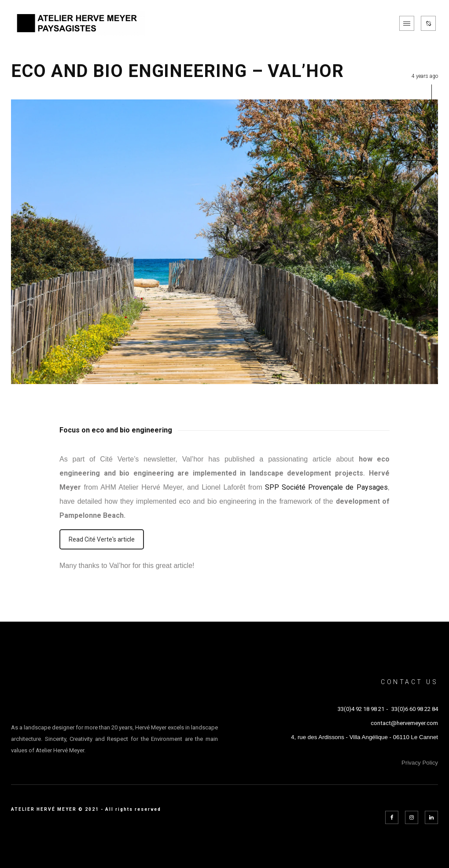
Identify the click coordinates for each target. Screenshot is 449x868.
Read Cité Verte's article (102, 539)
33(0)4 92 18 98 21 (361, 709)
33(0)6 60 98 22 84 (415, 709)
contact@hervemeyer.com (404, 723)
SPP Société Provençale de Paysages (326, 487)
